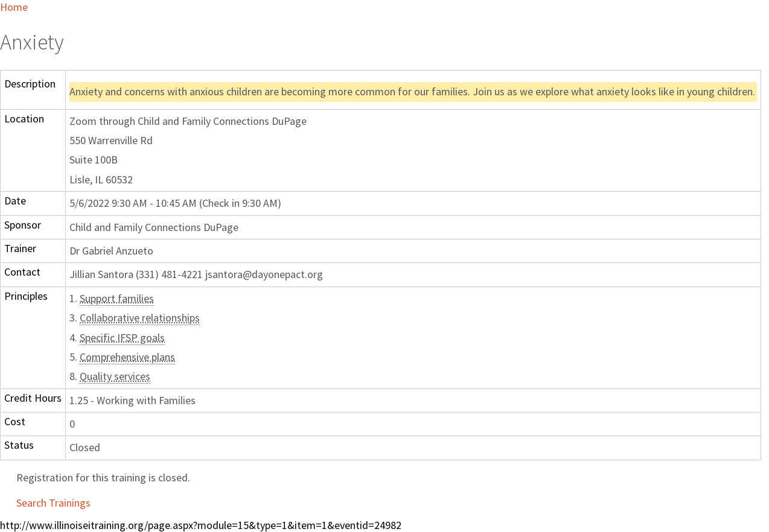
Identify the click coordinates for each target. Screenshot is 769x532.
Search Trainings (53, 503)
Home (14, 7)
